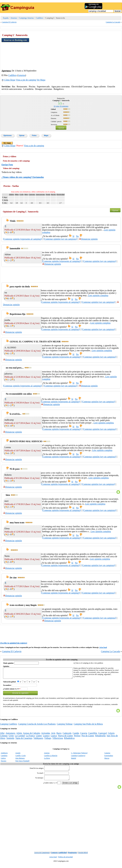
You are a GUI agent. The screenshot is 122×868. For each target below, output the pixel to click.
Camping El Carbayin (9, 22)
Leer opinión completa (98, 295)
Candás (76, 735)
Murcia (107, 760)
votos (57, 106)
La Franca (30, 738)
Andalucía (4, 755)
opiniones (64, 106)
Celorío (111, 735)
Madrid (73, 760)
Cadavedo (67, 735)
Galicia (3, 760)
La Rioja (47, 760)
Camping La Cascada (113, 22)
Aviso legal (103, 647)
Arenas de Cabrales (32, 735)
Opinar (61, 128)
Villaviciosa (58, 740)
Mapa (46, 136)
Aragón (18, 755)
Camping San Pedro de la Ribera (88, 726)
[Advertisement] (100, 49)
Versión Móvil (83, 856)
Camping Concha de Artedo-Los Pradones (37, 726)
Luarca (54, 738)
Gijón (11, 738)
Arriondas (46, 735)
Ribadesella (100, 738)
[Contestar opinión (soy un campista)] (60, 239)
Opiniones (8, 136)
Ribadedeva (69, 740)
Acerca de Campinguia (42, 856)
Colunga (4, 738)
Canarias (107, 755)
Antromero (10, 735)
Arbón (19, 735)
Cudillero (39, 18)
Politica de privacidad (65, 861)
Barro (59, 735)
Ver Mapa (41, 80)
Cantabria (4, 758)
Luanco (46, 738)
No (77, 236)
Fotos (34, 136)
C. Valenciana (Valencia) (79, 755)
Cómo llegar (8, 80)
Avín (53, 735)
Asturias (14, 18)
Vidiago (48, 740)
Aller (2, 735)
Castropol (102, 735)
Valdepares (38, 740)
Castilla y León (20, 758)
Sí (73, 236)
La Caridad (20, 738)
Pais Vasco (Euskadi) (22, 763)
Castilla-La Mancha (51, 758)
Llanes (39, 738)
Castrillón (93, 735)
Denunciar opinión (88, 239)
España (6, 18)
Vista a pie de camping (26, 80)
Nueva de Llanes (66, 738)
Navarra (4, 763)
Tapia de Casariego (24, 740)
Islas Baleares (20, 760)
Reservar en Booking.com (15, 40)
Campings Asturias (26, 18)
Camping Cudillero (9, 726)
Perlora (77, 738)
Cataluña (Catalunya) (78, 758)
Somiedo (10, 740)
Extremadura (109, 758)
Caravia (84, 735)
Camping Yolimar (65, 726)
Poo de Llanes (88, 738)
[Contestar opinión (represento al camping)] (23, 239)
